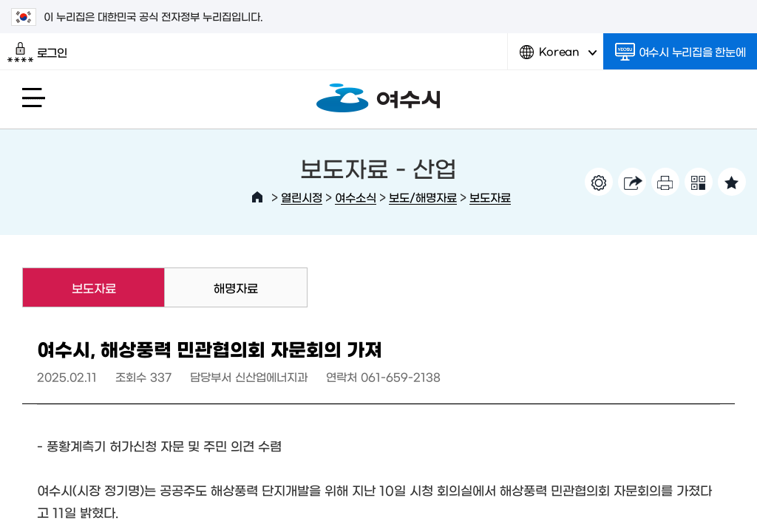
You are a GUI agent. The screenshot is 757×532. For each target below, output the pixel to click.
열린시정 (302, 197)
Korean (558, 57)
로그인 (37, 52)
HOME (257, 197)
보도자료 (490, 197)
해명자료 (236, 287)
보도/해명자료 (423, 197)
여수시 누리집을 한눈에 (680, 52)
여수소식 (356, 197)
